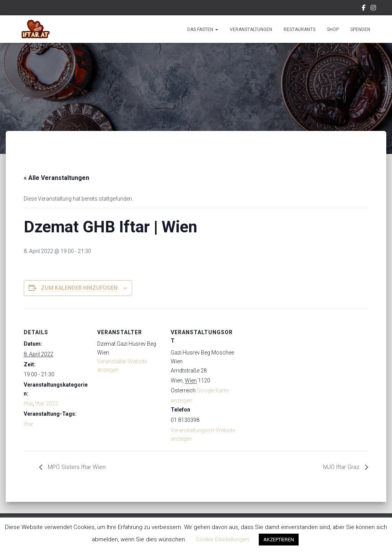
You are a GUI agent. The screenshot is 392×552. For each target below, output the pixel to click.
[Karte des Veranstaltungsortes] (285, 361)
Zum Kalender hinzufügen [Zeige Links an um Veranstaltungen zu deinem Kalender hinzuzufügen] (79, 288)
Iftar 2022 (47, 403)
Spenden (360, 29)
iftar (29, 424)
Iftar (28, 403)
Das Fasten (203, 29)
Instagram (373, 9)
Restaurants (300, 29)
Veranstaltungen (251, 29)
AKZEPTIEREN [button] (279, 540)
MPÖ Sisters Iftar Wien (77, 467)
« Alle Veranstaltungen (56, 178)
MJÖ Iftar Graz (341, 467)
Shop (333, 29)
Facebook (364, 9)
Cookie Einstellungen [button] (222, 539)
